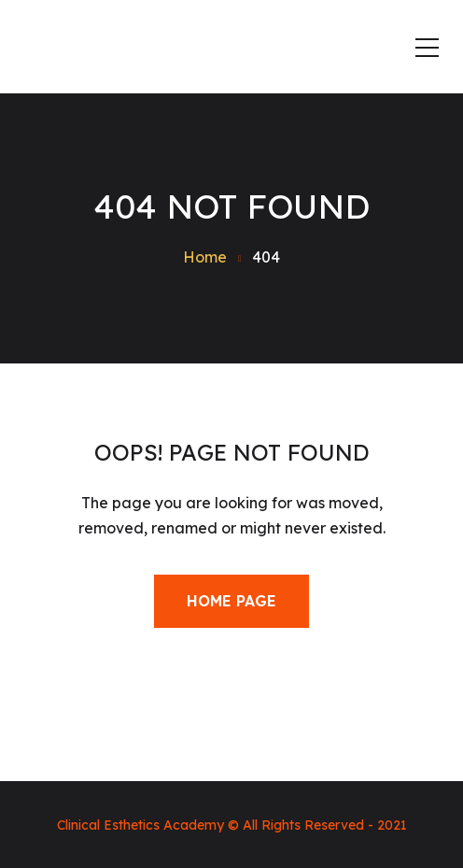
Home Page (231, 601)
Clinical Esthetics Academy (140, 825)
